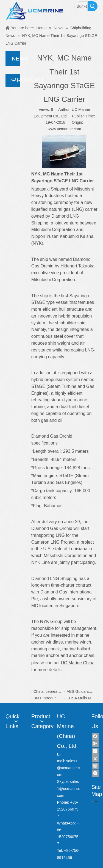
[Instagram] (95, 766)
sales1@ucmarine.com (69, 768)
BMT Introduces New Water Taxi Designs (48, 698)
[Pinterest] (95, 773)
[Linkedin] (95, 751)
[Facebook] (95, 736)
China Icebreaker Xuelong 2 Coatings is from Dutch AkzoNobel (48, 691)
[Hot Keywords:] (93, 6)
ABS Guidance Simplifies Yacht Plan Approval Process (81, 691)
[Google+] (95, 744)
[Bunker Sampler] (81, 6)
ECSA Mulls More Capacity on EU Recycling (81, 698)
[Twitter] (95, 759)
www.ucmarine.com (64, 129)
